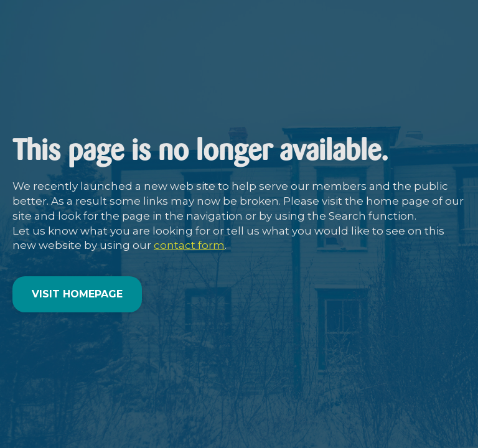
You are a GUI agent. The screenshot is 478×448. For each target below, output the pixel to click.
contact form (189, 245)
